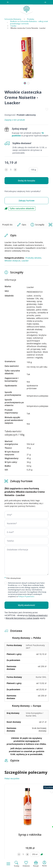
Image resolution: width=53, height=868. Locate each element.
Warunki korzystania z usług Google (22, 618)
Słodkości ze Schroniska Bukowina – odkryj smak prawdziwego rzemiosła (29, 23)
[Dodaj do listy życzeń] (47, 109)
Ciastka (13, 26)
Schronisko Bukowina (13, 19)
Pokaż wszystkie (12, 778)
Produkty (31, 19)
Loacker (25, 261)
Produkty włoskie (33, 258)
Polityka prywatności (38, 615)
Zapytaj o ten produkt (15, 120)
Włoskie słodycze (12, 261)
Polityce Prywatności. (26, 596)
